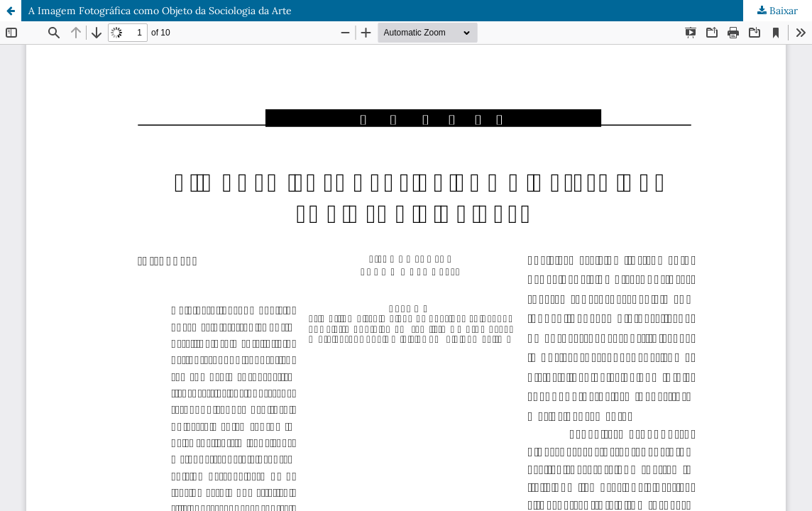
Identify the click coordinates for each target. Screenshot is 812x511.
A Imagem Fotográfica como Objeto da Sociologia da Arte (160, 11)
